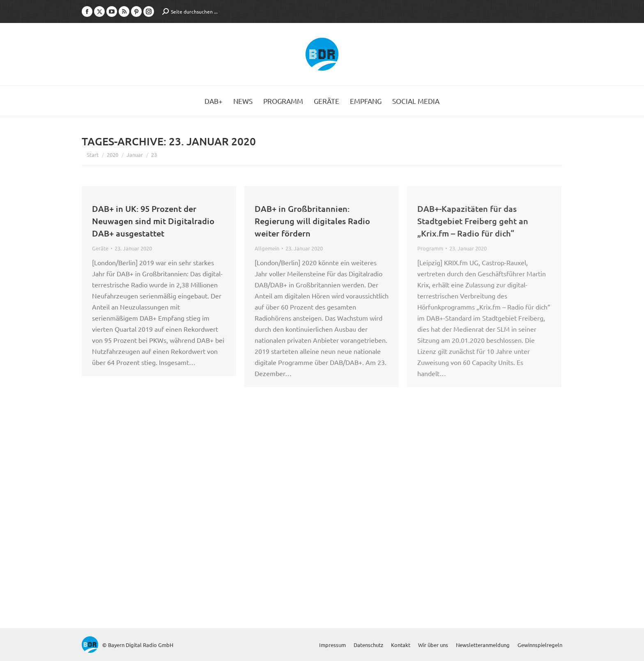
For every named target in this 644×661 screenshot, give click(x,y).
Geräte (100, 248)
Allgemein (267, 248)
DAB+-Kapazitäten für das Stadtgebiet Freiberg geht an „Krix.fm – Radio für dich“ (473, 221)
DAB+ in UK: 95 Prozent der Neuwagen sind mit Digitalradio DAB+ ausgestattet (153, 221)
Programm (430, 248)
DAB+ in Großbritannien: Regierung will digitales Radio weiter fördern (312, 221)
